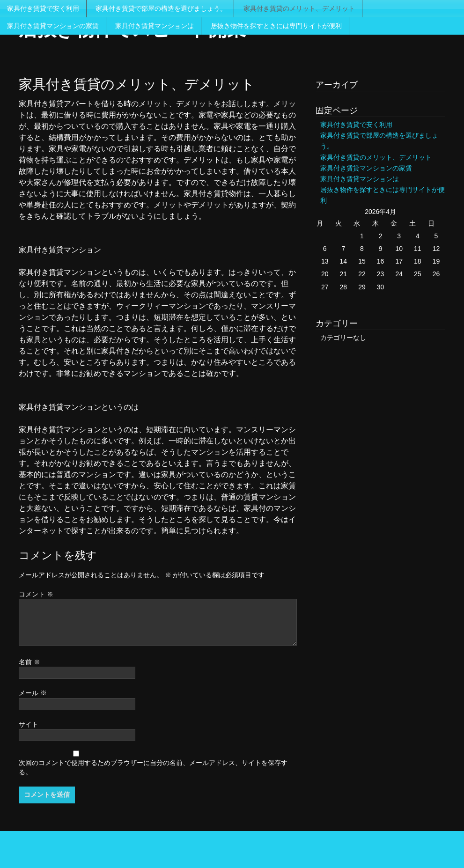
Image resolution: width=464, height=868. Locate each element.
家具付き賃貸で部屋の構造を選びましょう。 (161, 8)
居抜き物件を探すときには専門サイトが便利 (276, 26)
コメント (36, 594)
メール (33, 693)
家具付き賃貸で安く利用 (43, 8)
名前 (29, 662)
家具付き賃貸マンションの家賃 (53, 26)
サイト (29, 724)
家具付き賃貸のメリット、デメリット (299, 8)
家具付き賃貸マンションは (155, 26)
